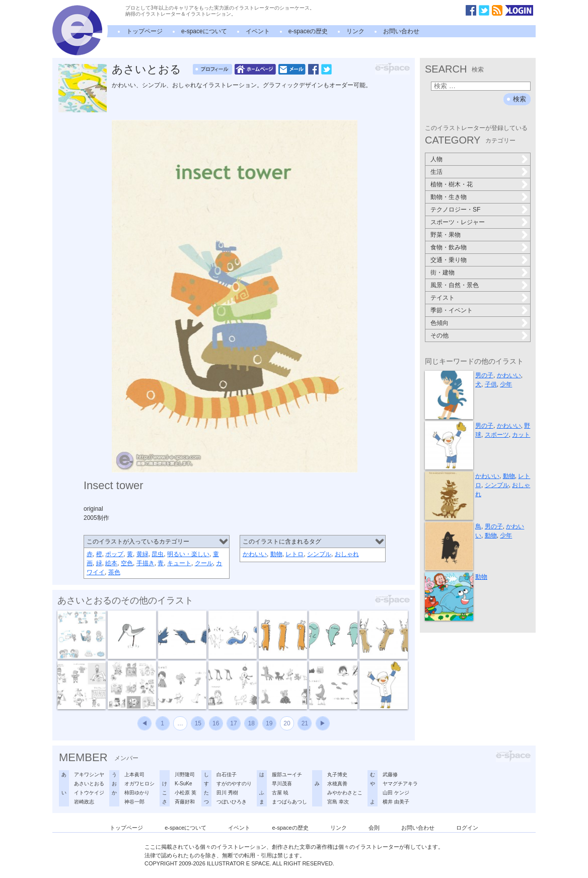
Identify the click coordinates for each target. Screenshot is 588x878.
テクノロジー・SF (455, 210)
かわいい (255, 554)
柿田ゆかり (137, 793)
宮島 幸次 (338, 802)
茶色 (114, 572)
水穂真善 (337, 784)
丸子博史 (337, 774)
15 (198, 723)
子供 (491, 384)
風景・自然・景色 (455, 285)
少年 (506, 384)
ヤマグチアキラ (400, 784)
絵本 (111, 563)
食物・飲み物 (449, 247)
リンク (355, 31)
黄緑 (142, 554)
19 (269, 723)
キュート (179, 563)
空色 (127, 563)
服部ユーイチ (287, 774)
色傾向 (439, 323)
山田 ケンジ (396, 793)
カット (521, 435)
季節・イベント (452, 310)
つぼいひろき (232, 802)
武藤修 (390, 774)
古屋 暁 (280, 793)
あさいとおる (146, 69)
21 (305, 723)
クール (204, 563)
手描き (145, 563)
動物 (276, 554)
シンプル (319, 554)
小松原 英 (186, 793)
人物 (436, 159)
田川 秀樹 (227, 793)
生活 (436, 172)
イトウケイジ (89, 793)
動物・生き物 (449, 197)
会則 (374, 828)
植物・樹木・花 (452, 184)
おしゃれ (347, 554)
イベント (258, 31)
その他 (439, 335)
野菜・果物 (446, 235)
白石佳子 (227, 774)
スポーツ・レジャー (458, 222)
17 (233, 723)
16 (216, 723)
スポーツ (497, 435)
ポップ (114, 554)
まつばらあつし (289, 802)
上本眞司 (134, 774)
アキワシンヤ (89, 774)
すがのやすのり (234, 784)
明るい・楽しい (188, 554)
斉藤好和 (185, 802)
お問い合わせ (401, 31)
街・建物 (443, 273)
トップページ (144, 31)
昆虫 (158, 554)
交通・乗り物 (449, 260)
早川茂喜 (282, 784)
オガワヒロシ (139, 784)
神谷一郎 (134, 802)
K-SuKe (183, 784)
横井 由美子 (396, 802)
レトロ (295, 554)
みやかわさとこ (345, 793)
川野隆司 (185, 774)
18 (251, 723)
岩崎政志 (84, 802)
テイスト (443, 298)
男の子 (484, 375)
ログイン (467, 828)
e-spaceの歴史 (308, 31)
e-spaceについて (204, 31)
